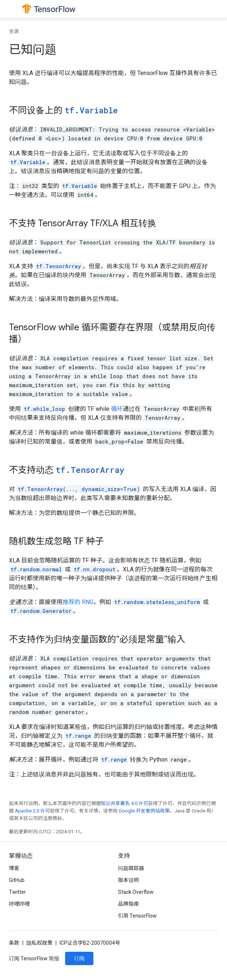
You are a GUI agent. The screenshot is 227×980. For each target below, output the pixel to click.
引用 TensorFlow (137, 916)
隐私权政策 (39, 943)
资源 (14, 31)
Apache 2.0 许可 (32, 811)
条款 (14, 943)
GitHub (17, 880)
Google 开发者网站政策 (144, 811)
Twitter (17, 892)
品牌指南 (128, 904)
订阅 (79, 958)
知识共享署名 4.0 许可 (124, 803)
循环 (117, 409)
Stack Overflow (136, 892)
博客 (14, 868)
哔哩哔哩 (19, 904)
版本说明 (128, 880)
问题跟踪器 (131, 868)
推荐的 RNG (78, 602)
